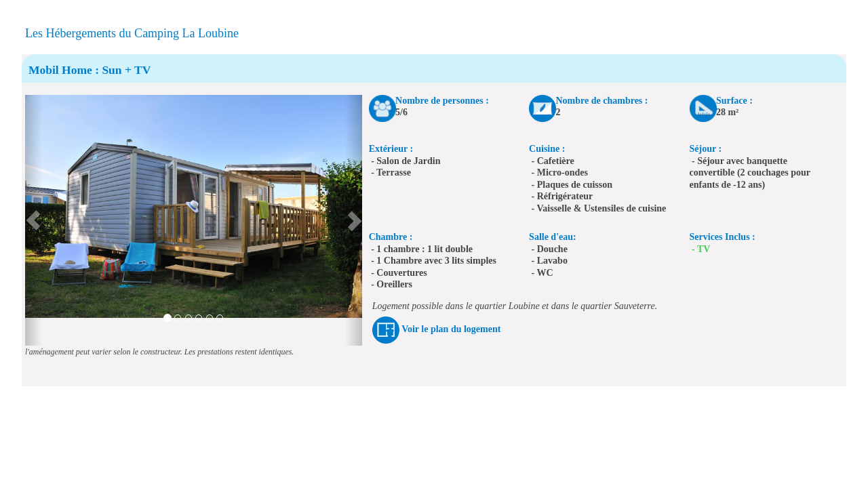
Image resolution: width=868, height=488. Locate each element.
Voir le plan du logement (451, 329)
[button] (34, 220)
